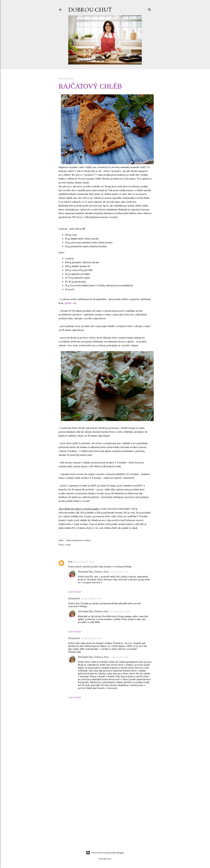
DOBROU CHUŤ (90, 10)
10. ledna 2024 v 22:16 (91, 638)
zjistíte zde (70, 303)
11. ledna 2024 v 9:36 (119, 657)
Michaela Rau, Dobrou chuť (93, 572)
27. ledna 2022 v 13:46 (120, 612)
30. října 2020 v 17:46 (84, 562)
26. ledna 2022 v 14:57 (91, 599)
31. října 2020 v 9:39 (119, 572)
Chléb (68, 545)
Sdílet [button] (61, 540)
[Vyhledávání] (150, 9)
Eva (70, 562)
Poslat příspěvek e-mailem (78, 540)
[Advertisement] (105, 820)
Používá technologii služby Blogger (105, 853)
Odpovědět (75, 592)
